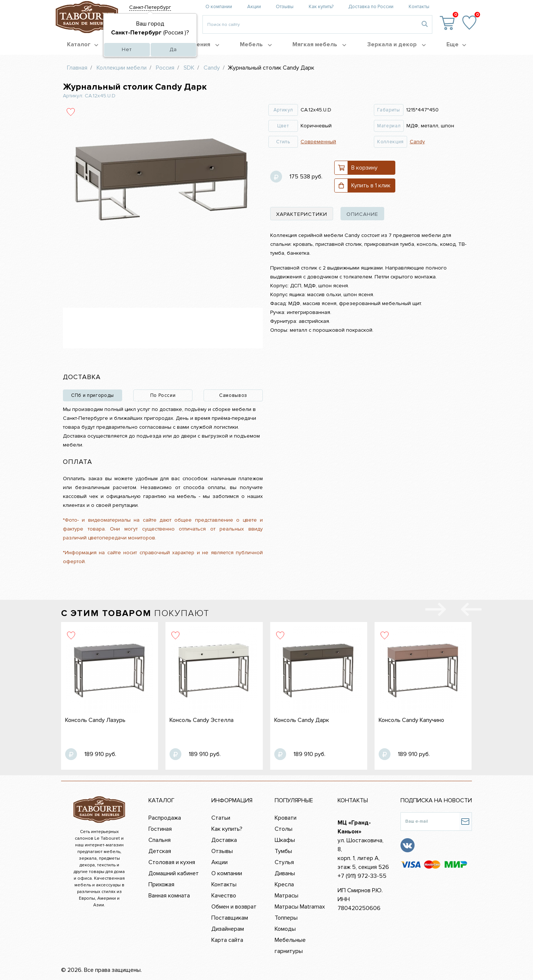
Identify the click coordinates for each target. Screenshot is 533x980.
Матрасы (286, 896)
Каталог (83, 44)
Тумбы (283, 851)
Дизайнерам (228, 929)
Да (173, 49)
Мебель (256, 44)
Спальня (160, 840)
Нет (127, 49)
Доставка (224, 840)
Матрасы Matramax (300, 907)
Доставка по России (371, 7)
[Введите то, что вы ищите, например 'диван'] (310, 24)
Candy (417, 142)
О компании (219, 7)
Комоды (285, 929)
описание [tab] (362, 214)
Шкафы (285, 840)
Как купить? (321, 7)
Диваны (285, 873)
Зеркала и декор (396, 44)
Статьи (221, 818)
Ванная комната (169, 896)
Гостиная (160, 829)
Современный (318, 142)
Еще (456, 44)
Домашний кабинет (174, 873)
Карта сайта (227, 940)
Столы (284, 829)
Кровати (286, 818)
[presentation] (471, 611)
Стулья (284, 862)
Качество (224, 896)
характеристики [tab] (302, 214)
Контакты (419, 7)
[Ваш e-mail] (430, 822)
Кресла (284, 884)
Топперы (286, 918)
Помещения (197, 44)
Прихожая (161, 884)
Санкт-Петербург (150, 7)
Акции (254, 7)
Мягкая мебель (319, 44)
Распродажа (165, 818)
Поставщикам (230, 918)
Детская (160, 851)
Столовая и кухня (172, 862)
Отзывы (285, 7)
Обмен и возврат (234, 907)
